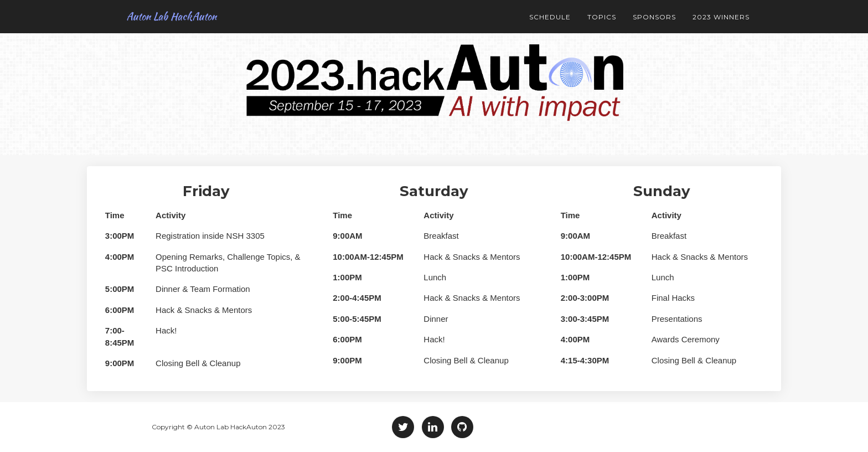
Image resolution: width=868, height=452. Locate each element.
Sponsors (654, 17)
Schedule (550, 17)
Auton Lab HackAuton (162, 16)
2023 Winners (721, 17)
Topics (602, 17)
